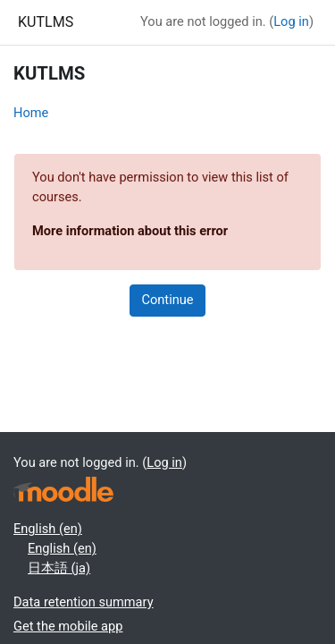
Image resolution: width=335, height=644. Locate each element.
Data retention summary (84, 602)
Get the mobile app (68, 626)
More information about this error (130, 231)
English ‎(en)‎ (48, 529)
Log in (291, 21)
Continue (167, 300)
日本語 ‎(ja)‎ (59, 568)
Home (31, 113)
